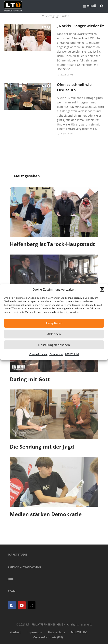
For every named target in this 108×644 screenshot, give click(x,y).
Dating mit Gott (30, 379)
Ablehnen (54, 334)
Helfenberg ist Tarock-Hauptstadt (52, 244)
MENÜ (90, 6)
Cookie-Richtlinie (38, 354)
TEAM (12, 591)
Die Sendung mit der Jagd (42, 447)
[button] (102, 289)
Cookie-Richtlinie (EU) (48, 637)
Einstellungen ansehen (54, 345)
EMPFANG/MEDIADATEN (24, 567)
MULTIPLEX (79, 632)
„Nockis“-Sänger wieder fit (80, 26)
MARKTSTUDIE (18, 554)
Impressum (34, 632)
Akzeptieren (54, 323)
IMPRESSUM (72, 354)
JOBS (11, 579)
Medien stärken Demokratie (46, 514)
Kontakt (15, 632)
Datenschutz (56, 354)
